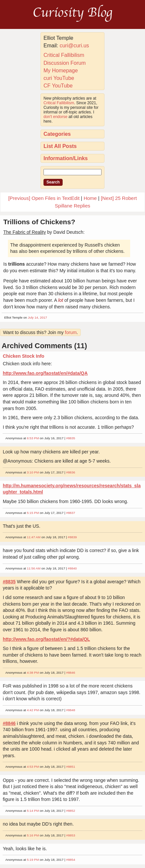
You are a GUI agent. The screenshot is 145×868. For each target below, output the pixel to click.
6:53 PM (33, 438)
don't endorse (55, 117)
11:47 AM (34, 537)
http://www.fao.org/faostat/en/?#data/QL (46, 639)
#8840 (72, 568)
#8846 (71, 673)
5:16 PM (33, 835)
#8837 (71, 513)
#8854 (71, 860)
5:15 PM (33, 513)
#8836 (71, 472)
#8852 (71, 811)
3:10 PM (33, 472)
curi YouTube (59, 78)
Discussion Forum (65, 63)
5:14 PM (33, 811)
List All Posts (60, 146)
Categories (57, 134)
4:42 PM (33, 710)
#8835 (71, 438)
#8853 (71, 835)
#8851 (71, 767)
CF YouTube (58, 86)
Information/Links (66, 158)
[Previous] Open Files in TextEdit (44, 198)
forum (71, 332)
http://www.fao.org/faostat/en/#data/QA (45, 373)
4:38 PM (33, 673)
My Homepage (61, 71)
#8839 (72, 537)
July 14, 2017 (38, 317)
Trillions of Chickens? (39, 222)
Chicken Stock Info (23, 356)
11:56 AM (34, 568)
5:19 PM (33, 860)
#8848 (71, 710)
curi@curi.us (74, 46)
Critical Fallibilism (64, 55)
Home (90, 198)
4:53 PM (33, 767)
